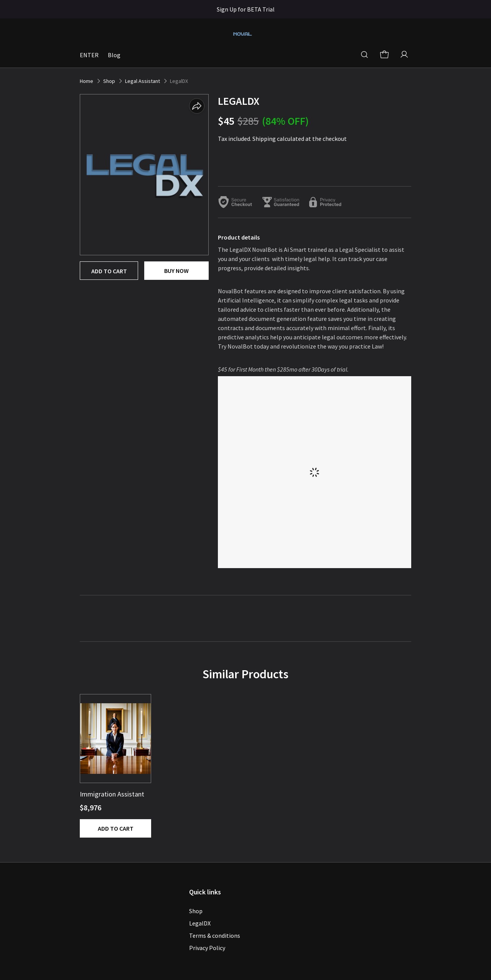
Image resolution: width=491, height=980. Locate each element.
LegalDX (200, 923)
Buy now (176, 271)
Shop (196, 911)
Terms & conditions (215, 935)
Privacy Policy (207, 948)
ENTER (89, 55)
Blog (114, 55)
